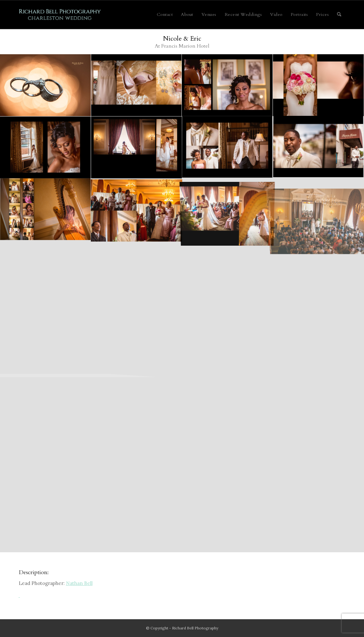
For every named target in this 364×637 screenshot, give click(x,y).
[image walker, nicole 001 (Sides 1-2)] (46, 85)
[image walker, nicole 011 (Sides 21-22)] (227, 210)
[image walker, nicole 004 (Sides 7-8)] (318, 85)
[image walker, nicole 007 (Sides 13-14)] (318, 148)
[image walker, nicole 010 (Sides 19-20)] (137, 210)
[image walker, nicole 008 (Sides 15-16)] (227, 148)
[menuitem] (165, 15)
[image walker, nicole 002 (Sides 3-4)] (137, 85)
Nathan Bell (79, 583)
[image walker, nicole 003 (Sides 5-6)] (227, 85)
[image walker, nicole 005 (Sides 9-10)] (46, 148)
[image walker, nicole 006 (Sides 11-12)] (137, 148)
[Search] (339, 15)
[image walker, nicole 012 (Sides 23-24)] (318, 210)
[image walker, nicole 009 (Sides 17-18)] (46, 210)
